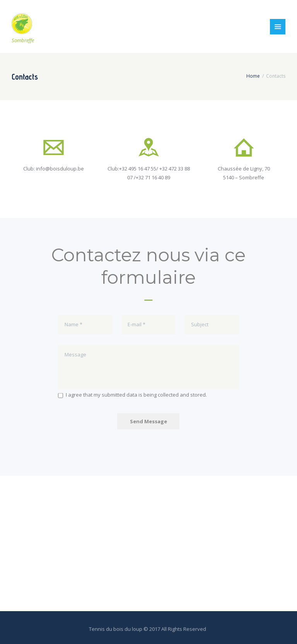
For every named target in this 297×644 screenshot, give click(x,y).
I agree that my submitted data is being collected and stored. (136, 395)
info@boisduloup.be (60, 169)
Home (253, 76)
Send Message (148, 421)
